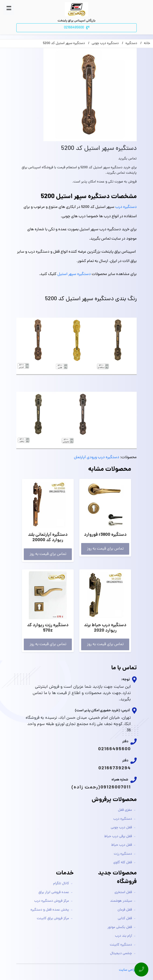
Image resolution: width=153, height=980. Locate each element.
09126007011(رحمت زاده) (101, 787)
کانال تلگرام (61, 884)
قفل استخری (123, 892)
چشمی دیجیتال (121, 954)
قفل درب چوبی (121, 828)
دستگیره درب (126, 207)
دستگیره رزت (123, 854)
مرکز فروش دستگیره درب (52, 901)
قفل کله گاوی (123, 863)
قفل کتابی (125, 919)
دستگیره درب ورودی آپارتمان (97, 457)
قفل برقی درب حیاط (118, 837)
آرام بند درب (123, 936)
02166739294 (115, 768)
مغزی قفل (125, 810)
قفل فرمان (125, 910)
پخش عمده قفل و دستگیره (50, 910)
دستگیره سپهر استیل (74, 274)
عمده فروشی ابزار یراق (54, 892)
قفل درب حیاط (122, 845)
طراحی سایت (128, 970)
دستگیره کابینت (121, 945)
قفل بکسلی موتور (120, 927)
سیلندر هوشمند (121, 901)
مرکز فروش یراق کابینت (53, 919)
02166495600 (115, 749)
